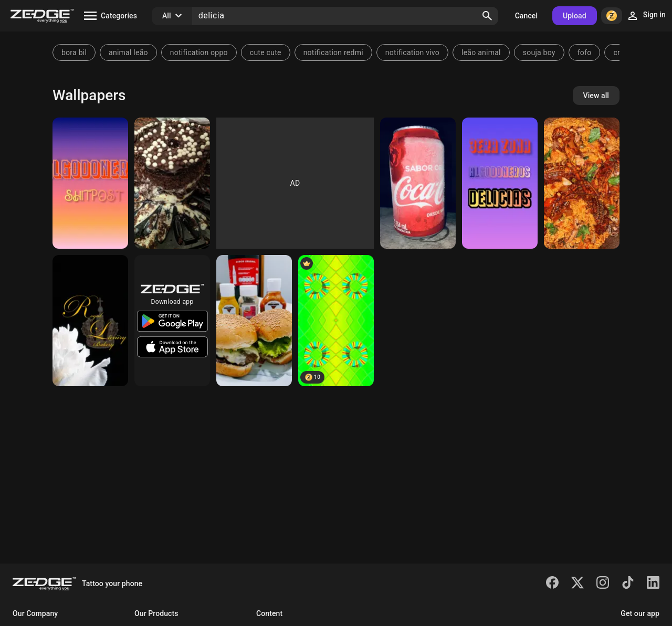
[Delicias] (582, 183)
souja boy (539, 52)
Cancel (526, 16)
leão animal (481, 52)
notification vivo (412, 52)
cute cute (266, 52)
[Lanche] (254, 321)
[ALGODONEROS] (500, 183)
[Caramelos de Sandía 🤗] (336, 321)
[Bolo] (172, 183)
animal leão (128, 52)
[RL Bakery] (90, 321)
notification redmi (333, 52)
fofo (585, 52)
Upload (575, 16)
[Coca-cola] (418, 183)
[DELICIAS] (90, 183)
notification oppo (199, 52)
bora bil (74, 52)
